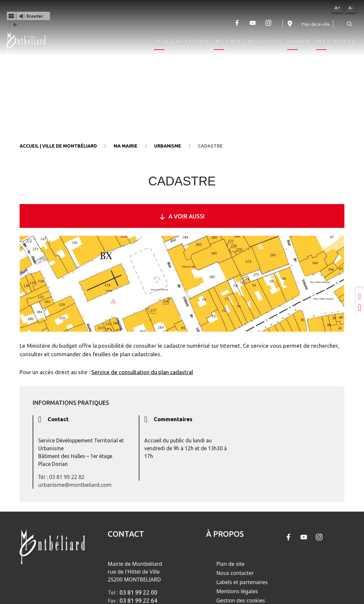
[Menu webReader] (11, 16)
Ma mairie (299, 41)
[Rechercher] (349, 24)
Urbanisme (168, 146)
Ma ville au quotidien (181, 41)
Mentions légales (237, 591)
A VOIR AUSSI (182, 216)
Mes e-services (335, 41)
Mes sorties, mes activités (248, 41)
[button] (28, 16)
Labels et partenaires (242, 582)
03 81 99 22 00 (138, 592)
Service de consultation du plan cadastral (142, 372)
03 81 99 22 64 (138, 600)
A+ (337, 8)
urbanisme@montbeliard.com (75, 485)
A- (351, 8)
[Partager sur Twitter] (360, 308)
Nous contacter (235, 573)
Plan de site (230, 564)
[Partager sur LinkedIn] (360, 296)
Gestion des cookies (241, 600)
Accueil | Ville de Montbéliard (58, 146)
